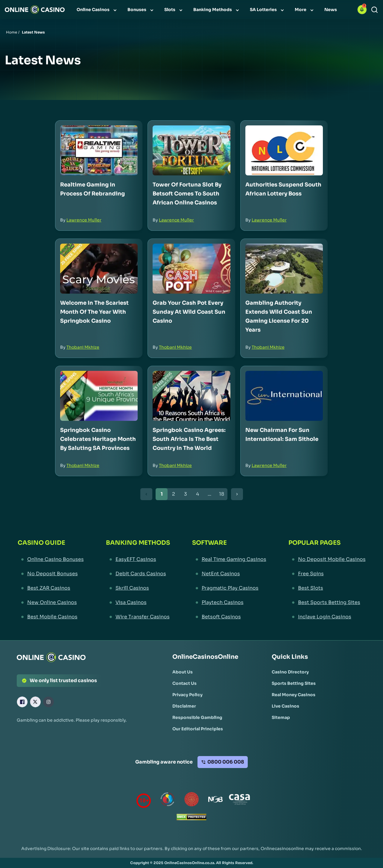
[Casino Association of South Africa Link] (239, 801)
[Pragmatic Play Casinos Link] (229, 588)
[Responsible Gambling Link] (197, 717)
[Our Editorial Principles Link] (198, 729)
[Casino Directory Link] (290, 672)
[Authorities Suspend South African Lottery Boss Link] (284, 150)
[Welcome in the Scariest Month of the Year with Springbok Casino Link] (99, 269)
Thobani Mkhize (83, 347)
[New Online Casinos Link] (51, 603)
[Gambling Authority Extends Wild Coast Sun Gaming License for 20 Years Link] (284, 269)
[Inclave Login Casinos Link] (327, 617)
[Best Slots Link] (327, 588)
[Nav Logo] (35, 10)
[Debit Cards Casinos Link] (138, 574)
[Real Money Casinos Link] (294, 695)
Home (12, 32)
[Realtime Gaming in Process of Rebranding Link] (99, 150)
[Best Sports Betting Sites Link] (327, 603)
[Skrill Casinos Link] (138, 588)
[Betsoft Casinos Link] (229, 617)
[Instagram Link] (48, 702)
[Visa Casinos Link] (138, 603)
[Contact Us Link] (184, 683)
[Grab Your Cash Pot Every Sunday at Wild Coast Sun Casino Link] (191, 269)
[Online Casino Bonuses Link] (51, 559)
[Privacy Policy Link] (187, 695)
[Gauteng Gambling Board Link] (191, 801)
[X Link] (35, 702)
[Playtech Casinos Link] (229, 603)
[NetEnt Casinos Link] (229, 574)
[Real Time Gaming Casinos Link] (229, 559)
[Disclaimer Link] (184, 706)
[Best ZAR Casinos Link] (51, 588)
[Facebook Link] (22, 702)
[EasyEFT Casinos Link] (138, 559)
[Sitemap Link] (281, 717)
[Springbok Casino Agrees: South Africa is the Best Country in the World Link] (191, 396)
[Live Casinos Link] (285, 706)
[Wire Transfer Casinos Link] (138, 617)
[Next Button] (237, 494)
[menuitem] (97, 10)
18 (222, 494)
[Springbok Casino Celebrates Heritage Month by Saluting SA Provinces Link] (99, 396)
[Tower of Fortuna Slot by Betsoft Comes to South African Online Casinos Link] (191, 150)
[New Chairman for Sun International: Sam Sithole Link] (284, 396)
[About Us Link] (183, 672)
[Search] (374, 10)
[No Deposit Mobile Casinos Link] (327, 559)
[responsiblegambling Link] (168, 801)
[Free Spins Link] (327, 574)
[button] (362, 10)
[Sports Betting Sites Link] (294, 683)
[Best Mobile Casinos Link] (51, 617)
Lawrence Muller (84, 220)
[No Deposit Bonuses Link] (51, 574)
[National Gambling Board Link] (215, 801)
